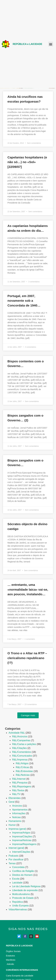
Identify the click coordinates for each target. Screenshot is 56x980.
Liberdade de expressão (25, 890)
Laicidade (17, 883)
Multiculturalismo (21, 894)
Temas (12, 863)
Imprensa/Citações (22, 837)
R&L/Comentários (22, 752)
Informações (19, 813)
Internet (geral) (16, 848)
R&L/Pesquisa (20, 783)
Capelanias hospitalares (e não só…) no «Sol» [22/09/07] (27, 162)
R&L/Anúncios (20, 737)
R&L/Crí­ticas (22, 767)
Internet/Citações (21, 852)
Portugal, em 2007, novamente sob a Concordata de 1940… (24, 301)
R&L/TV (16, 794)
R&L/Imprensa (20, 760)
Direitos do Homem (22, 875)
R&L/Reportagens (22, 787)
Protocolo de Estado (23, 898)
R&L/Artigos (22, 763)
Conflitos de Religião (23, 871)
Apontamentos (20, 810)
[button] (51, 44)
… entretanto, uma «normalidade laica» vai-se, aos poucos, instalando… (28, 589)
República (17, 902)
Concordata (18, 867)
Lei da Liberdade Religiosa (26, 886)
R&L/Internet (19, 779)
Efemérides (15, 798)
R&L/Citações (19, 748)
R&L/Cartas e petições (24, 744)
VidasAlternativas (18, 909)
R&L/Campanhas (21, 740)
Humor (12, 825)
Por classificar (16, 859)
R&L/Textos (18, 790)
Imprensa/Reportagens (24, 844)
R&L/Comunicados (22, 756)
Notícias (16, 817)
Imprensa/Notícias (22, 840)
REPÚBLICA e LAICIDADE (27, 44)
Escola (16, 879)
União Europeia (20, 906)
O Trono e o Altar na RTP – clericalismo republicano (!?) (27, 658)
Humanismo (15, 821)
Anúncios (17, 806)
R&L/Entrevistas (24, 771)
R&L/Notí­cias (23, 775)
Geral (11, 802)
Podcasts (13, 856)
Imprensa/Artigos (21, 833)
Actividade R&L (17, 733)
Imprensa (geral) (17, 829)
